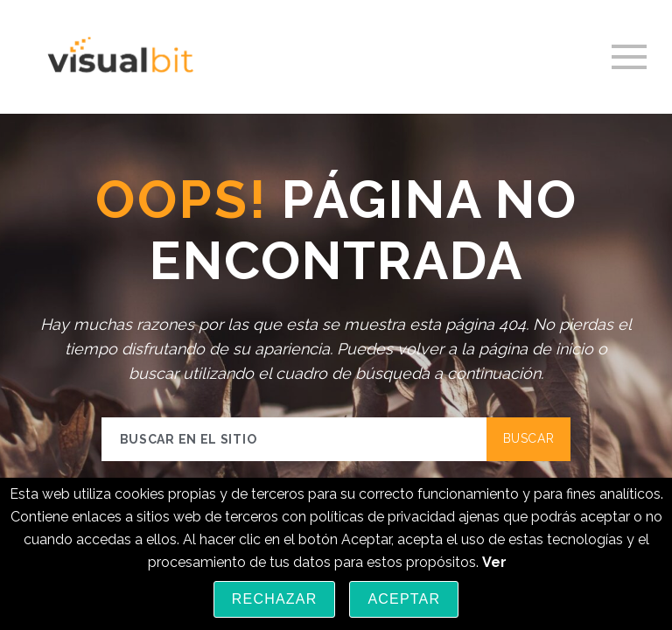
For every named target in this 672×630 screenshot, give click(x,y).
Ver (494, 562)
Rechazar (275, 599)
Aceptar (404, 599)
